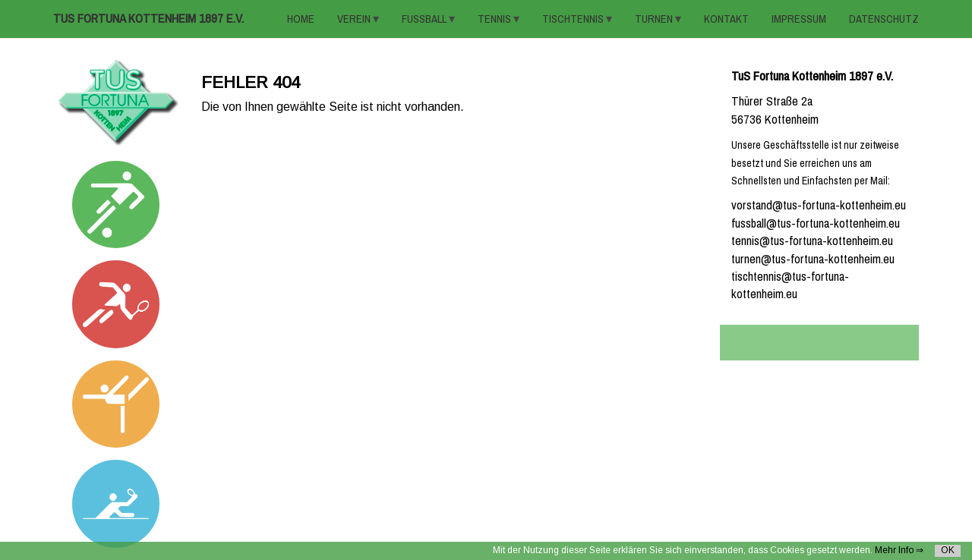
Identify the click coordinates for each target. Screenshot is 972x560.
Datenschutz (884, 19)
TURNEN (655, 19)
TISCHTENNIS (574, 19)
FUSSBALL (425, 19)
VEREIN (355, 19)
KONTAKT (726, 19)
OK (948, 550)
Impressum (799, 19)
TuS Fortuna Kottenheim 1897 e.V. (148, 19)
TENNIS (495, 19)
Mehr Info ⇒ (899, 550)
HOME (301, 19)
